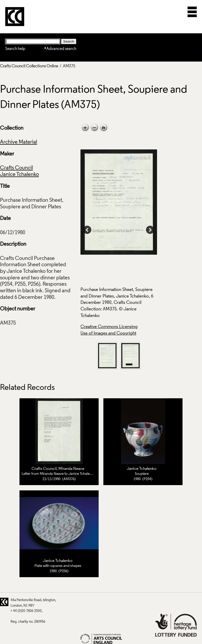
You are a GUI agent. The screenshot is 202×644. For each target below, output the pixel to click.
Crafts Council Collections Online (29, 66)
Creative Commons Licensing (109, 327)
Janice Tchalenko (19, 175)
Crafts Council (16, 168)
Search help (15, 49)
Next (150, 230)
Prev (87, 230)
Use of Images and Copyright (108, 333)
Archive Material (19, 142)
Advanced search (61, 49)
